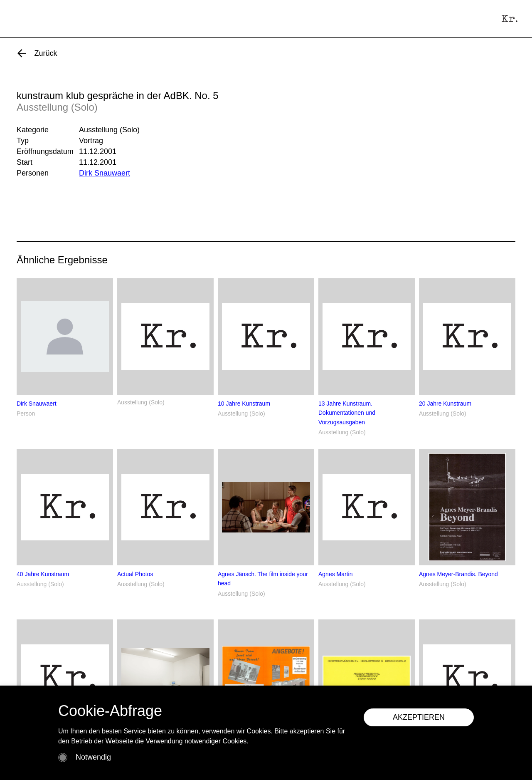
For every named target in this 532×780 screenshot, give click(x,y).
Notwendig (93, 757)
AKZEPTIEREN (419, 717)
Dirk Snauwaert (105, 173)
